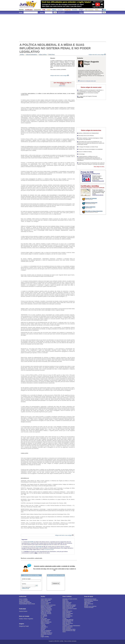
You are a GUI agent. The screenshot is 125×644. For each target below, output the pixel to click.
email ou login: (26, 579)
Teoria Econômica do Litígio (69, 631)
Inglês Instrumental (89, 604)
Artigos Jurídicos (43, 54)
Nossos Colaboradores (24, 601)
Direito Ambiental (66, 612)
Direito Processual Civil (68, 607)
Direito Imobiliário (67, 615)
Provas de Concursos (46, 603)
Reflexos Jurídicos (45, 623)
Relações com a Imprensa (90, 606)
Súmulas (43, 629)
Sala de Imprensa (45, 621)
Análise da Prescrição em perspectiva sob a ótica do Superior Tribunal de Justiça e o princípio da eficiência (91, 164)
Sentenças (43, 628)
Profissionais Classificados (25, 603)
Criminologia (81, 154)
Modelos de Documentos (47, 606)
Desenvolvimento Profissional (91, 600)
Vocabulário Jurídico (45, 620)
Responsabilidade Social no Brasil (27, 604)
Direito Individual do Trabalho (69, 605)
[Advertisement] (62, 28)
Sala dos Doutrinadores (31, 54)
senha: (24, 584)
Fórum (42, 635)
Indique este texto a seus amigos (97, 55)
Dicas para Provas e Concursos (48, 605)
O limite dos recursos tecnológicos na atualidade (90, 149)
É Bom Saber (44, 618)
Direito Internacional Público (69, 629)
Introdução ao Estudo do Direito (70, 599)
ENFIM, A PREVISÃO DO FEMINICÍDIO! (88, 133)
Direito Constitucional (67, 627)
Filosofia (86, 605)
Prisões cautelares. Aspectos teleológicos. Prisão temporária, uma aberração (90, 139)
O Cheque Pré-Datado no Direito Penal (88, 147)
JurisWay (22, 54)
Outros (64, 632)
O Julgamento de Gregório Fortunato (88, 96)
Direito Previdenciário (67, 616)
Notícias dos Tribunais (46, 612)
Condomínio (65, 610)
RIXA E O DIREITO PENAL (85, 152)
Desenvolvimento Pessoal (90, 599)
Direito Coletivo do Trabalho (69, 606)
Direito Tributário (66, 617)
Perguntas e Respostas (46, 609)
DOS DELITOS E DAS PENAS (86, 136)
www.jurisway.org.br (49, 549)
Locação (64, 618)
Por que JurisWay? (23, 600)
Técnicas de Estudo (89, 607)
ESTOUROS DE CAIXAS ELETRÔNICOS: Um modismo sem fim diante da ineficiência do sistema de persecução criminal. (91, 143)
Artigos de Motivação (46, 611)
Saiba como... (62, 86)
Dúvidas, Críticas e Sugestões (26, 619)
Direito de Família (67, 604)
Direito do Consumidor (68, 614)
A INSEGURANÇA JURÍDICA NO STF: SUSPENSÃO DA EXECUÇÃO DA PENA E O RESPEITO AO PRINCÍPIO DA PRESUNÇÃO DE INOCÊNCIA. (90, 158)
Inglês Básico (87, 603)
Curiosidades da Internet (46, 633)
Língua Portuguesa (89, 601)
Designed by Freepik (24, 626)
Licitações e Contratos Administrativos (71, 626)
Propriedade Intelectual (68, 620)
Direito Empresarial (67, 603)
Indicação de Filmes (45, 632)
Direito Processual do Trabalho (70, 609)
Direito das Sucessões (68, 623)
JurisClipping (44, 615)
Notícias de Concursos (46, 614)
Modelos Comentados (46, 607)
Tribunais (43, 624)
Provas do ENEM (45, 604)
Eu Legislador (44, 616)
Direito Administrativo (67, 611)
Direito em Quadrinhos (46, 631)
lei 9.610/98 (31, 542)
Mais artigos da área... (99, 167)
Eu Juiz (42, 617)
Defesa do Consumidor (46, 622)
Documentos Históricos (46, 634)
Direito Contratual (67, 628)
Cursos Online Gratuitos (46, 599)
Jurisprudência (44, 627)
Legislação (43, 626)
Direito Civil (65, 600)
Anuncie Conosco (23, 611)
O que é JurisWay (23, 599)
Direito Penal (52, 54)
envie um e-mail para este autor (88, 81)
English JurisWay (45, 637)
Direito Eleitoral (66, 624)
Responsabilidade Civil (68, 621)
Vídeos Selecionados (46, 600)
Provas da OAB (44, 601)
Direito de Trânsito (67, 622)
